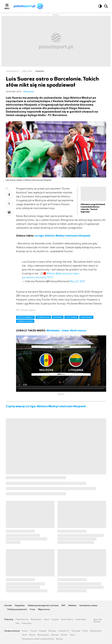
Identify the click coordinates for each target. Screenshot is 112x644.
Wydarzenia (96, 631)
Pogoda (55, 619)
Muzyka (60, 639)
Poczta (33, 631)
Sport (47, 619)
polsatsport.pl (12, 71)
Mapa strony (44, 610)
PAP (63, 606)
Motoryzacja (43, 635)
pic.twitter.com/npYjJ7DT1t (38, 277)
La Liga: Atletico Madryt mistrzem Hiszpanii (62, 236)
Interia (25, 631)
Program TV (64, 631)
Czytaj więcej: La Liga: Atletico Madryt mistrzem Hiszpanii (46, 406)
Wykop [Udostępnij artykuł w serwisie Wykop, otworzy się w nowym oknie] (9, 212)
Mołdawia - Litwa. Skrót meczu (66, 330)
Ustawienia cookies (88, 606)
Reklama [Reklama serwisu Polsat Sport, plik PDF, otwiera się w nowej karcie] (72, 606)
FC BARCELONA (43, 317)
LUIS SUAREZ (71, 317)
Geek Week (81, 619)
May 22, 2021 (77, 281)
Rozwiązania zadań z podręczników (38, 639)
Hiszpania (40, 71)
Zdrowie (55, 635)
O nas (33, 610)
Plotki (85, 631)
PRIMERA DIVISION (25, 321)
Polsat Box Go (22, 619)
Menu (7, 8)
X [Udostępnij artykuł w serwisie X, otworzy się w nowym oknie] (9, 204)
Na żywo (52, 631)
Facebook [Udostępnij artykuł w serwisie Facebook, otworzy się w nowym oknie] (9, 195)
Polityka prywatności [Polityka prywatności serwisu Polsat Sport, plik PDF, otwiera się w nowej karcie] (17, 610)
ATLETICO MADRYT (25, 317)
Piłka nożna (27, 71)
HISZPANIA (58, 317)
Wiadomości (36, 619)
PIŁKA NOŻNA (86, 317)
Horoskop (76, 631)
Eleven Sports (67, 619)
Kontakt (8, 606)
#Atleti (51, 273)
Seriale (64, 635)
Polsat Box (27, 623)
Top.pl (72, 635)
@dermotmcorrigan (68, 273)
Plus (17, 623)
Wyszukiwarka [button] (106, 6)
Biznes (32, 635)
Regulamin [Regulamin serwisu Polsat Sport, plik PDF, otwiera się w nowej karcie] (20, 606)
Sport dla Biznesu (98, 621)
